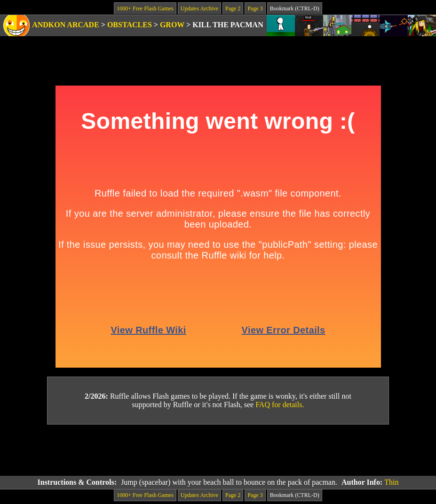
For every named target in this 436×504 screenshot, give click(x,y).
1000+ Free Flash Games (145, 8)
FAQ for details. (280, 405)
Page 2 (233, 8)
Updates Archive (199, 8)
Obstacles (130, 25)
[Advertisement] (218, 450)
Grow (172, 25)
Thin (391, 482)
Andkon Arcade (66, 25)
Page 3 (255, 8)
